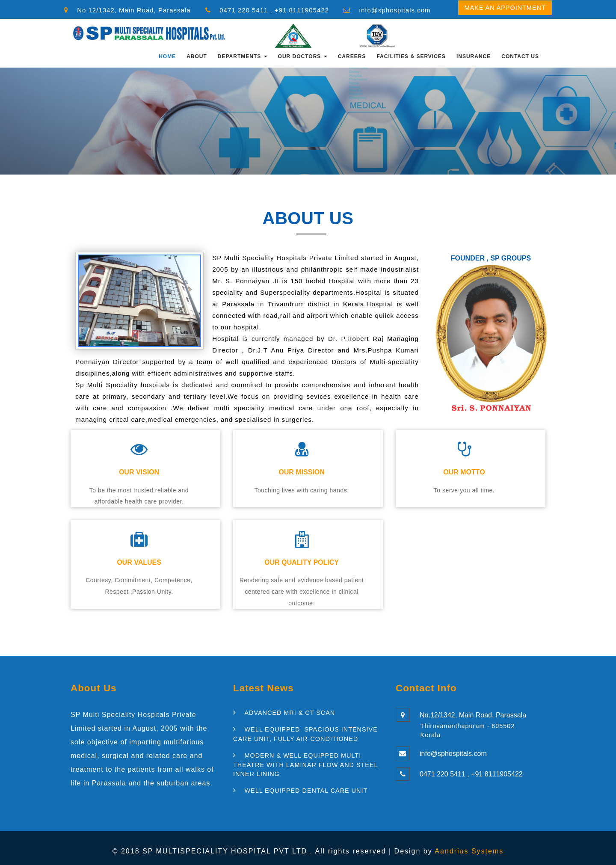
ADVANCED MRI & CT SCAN (290, 713)
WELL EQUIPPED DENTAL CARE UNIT (306, 791)
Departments (243, 56)
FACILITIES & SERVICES (411, 56)
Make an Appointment (505, 8)
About (197, 56)
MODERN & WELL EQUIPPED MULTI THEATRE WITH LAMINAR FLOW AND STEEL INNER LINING (305, 765)
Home (167, 56)
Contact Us (520, 56)
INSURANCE (474, 56)
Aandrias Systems (469, 851)
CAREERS (352, 56)
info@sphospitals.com (395, 10)
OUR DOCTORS (303, 56)
